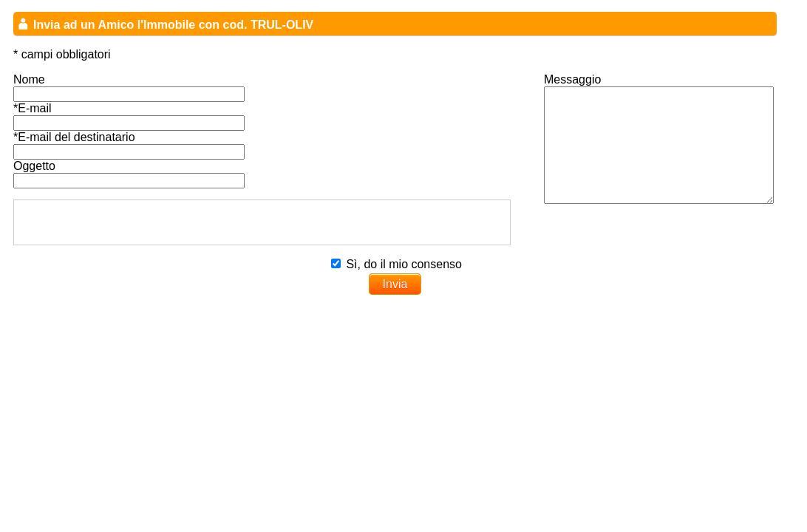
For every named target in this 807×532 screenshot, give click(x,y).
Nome (29, 79)
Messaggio (572, 79)
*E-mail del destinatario (74, 137)
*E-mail (33, 108)
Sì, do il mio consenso (404, 264)
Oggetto (34, 166)
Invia (395, 284)
